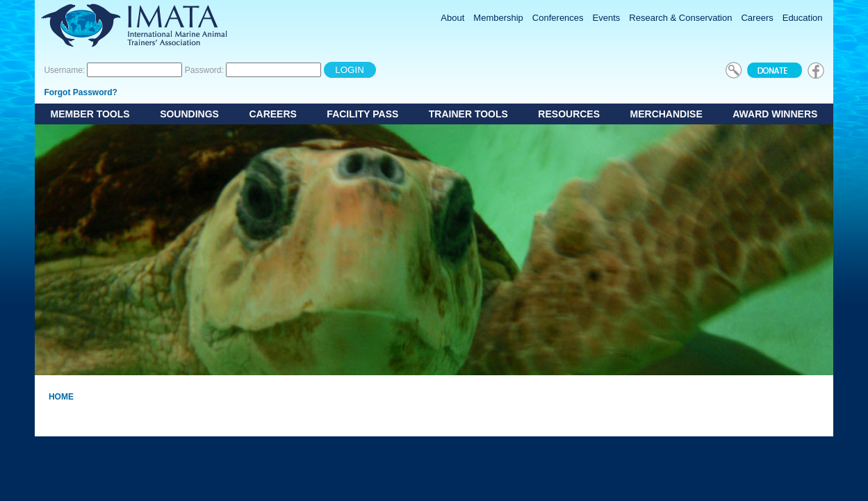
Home (61, 397)
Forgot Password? (80, 92)
